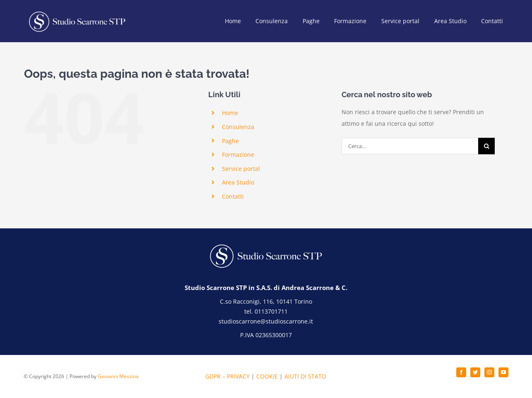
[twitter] (475, 372)
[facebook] (461, 372)
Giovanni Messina (118, 376)
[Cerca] (486, 146)
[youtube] (503, 372)
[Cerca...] (410, 146)
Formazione (238, 155)
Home (230, 113)
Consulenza (238, 127)
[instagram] (489, 372)
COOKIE (267, 376)
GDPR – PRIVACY (227, 376)
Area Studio (238, 182)
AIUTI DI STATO (305, 376)
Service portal (241, 169)
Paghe (230, 141)
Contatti (233, 196)
